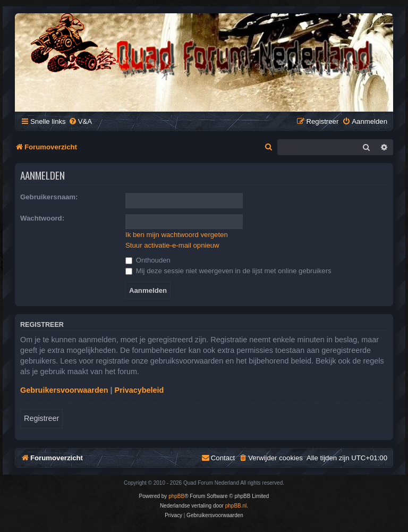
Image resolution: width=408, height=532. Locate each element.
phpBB (176, 496)
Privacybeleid (139, 390)
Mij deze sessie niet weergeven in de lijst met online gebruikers (228, 271)
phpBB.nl (236, 506)
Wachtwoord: (42, 218)
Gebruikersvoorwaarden (64, 390)
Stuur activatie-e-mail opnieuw (172, 245)
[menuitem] (80, 121)
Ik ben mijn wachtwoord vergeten (177, 235)
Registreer (41, 418)
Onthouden (148, 260)
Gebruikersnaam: (49, 197)
